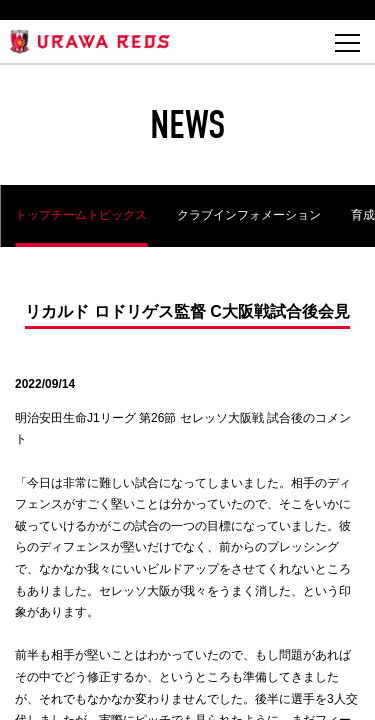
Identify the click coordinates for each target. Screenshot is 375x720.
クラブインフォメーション (249, 215)
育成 (363, 215)
